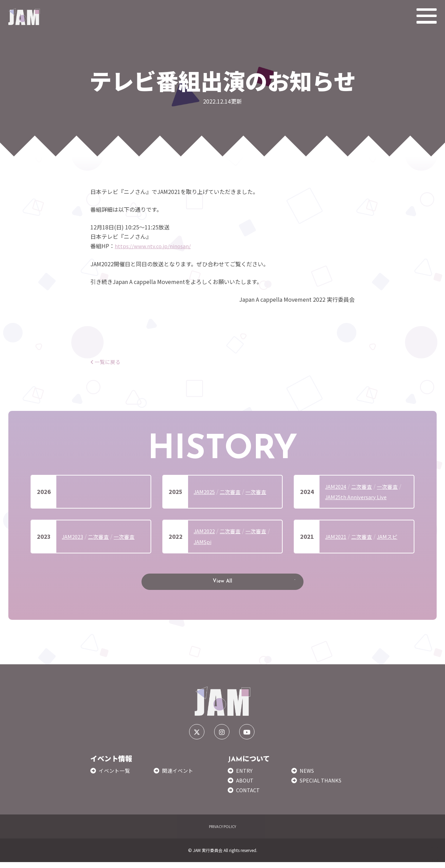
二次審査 (233, 492)
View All (222, 585)
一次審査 (260, 492)
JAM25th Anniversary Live (358, 497)
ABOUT (246, 786)
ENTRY (245, 776)
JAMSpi (203, 542)
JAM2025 (205, 492)
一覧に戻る (107, 362)
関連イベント (179, 776)
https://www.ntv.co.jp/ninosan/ (155, 246)
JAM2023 (74, 536)
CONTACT (249, 796)
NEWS (308, 776)
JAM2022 (205, 531)
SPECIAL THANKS (322, 786)
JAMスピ (391, 536)
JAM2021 (337, 536)
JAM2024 (337, 486)
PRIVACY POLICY (222, 832)
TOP (435, 853)
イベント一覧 (115, 776)
